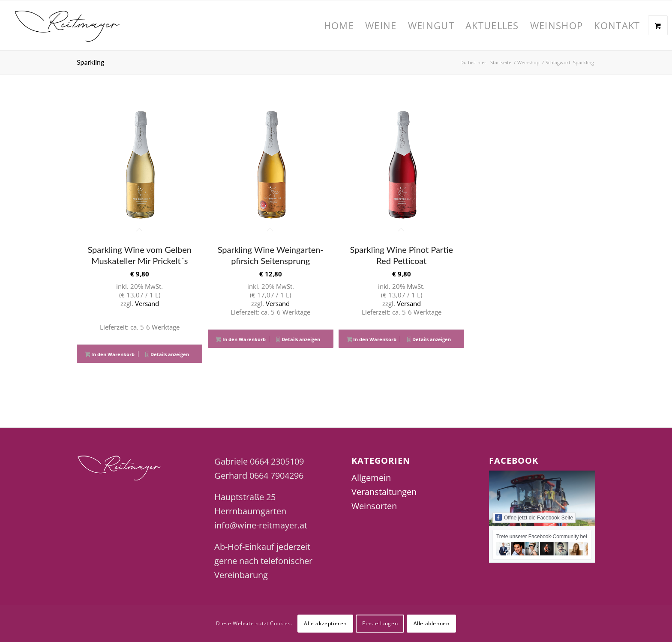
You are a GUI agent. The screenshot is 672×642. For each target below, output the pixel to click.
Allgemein (371, 478)
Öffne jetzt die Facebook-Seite (534, 517)
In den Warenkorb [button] (110, 355)
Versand (147, 303)
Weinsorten (374, 506)
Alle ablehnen (432, 623)
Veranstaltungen (384, 492)
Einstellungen (380, 623)
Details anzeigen (167, 355)
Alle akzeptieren (325, 623)
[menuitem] (339, 25)
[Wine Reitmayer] (67, 25)
